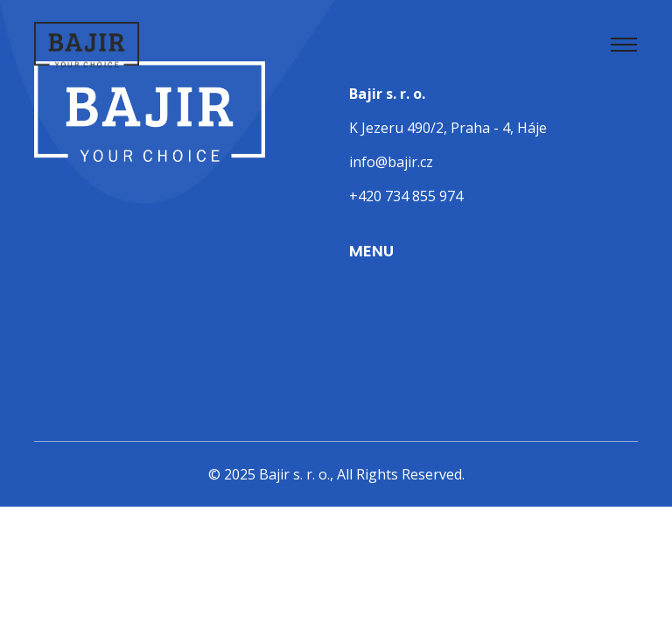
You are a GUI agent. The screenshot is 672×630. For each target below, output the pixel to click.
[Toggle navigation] (624, 45)
